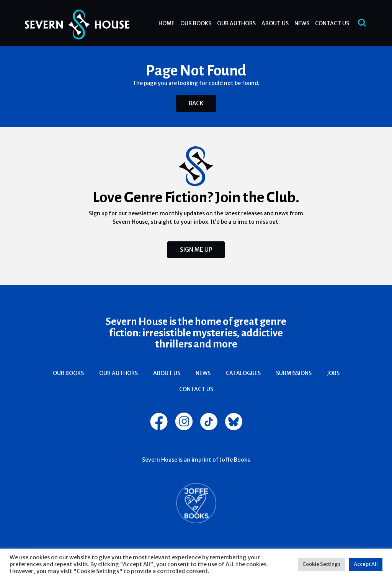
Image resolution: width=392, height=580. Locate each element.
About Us (275, 23)
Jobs (333, 373)
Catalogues (243, 373)
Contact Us (332, 23)
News (302, 23)
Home (167, 23)
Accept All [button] (366, 564)
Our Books (196, 23)
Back (196, 103)
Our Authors (236, 23)
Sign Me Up (196, 250)
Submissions (294, 373)
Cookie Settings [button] (322, 564)
